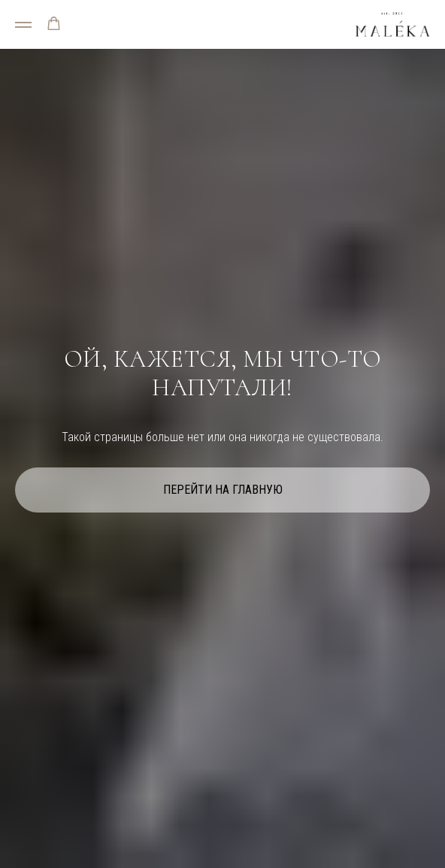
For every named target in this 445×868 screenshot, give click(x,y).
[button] (54, 24)
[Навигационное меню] (23, 25)
